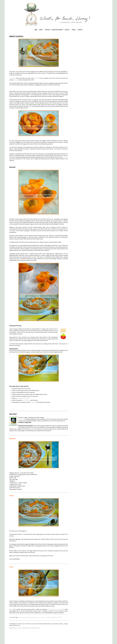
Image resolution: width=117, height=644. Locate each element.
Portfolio (48, 30)
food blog (46, 617)
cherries (36, 78)
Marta (11, 609)
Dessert (15, 628)
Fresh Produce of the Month (56, 609)
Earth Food (21, 419)
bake (28, 617)
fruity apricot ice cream (23, 398)
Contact (80, 30)
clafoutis (32, 617)
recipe (42, 617)
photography (52, 617)
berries (16, 80)
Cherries (65, 157)
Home (36, 30)
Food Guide (33, 628)
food (38, 617)
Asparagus (12, 78)
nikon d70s (59, 617)
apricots (20, 617)
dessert (24, 617)
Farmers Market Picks (24, 628)
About (41, 30)
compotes (33, 402)
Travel (74, 30)
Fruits (38, 628)
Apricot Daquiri (26, 400)
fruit (35, 617)
